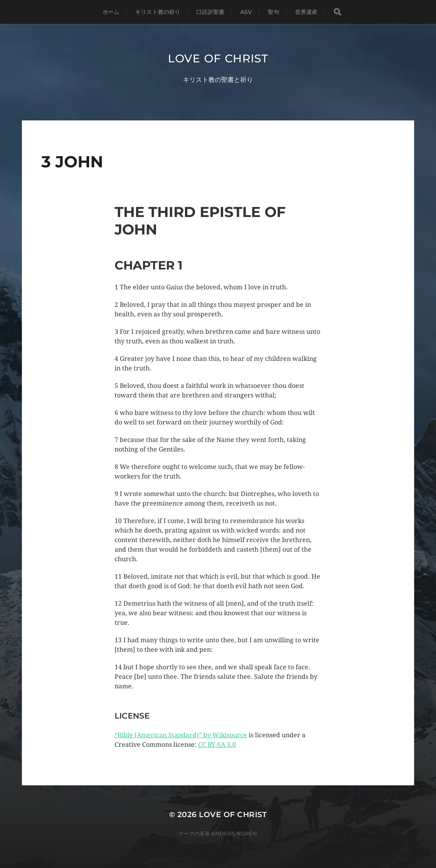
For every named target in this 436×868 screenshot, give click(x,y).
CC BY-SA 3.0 (217, 745)
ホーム (111, 12)
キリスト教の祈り (158, 12)
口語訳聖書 (210, 12)
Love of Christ (218, 58)
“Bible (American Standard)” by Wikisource (181, 735)
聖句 (273, 12)
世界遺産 (307, 12)
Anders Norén (234, 833)
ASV (246, 12)
